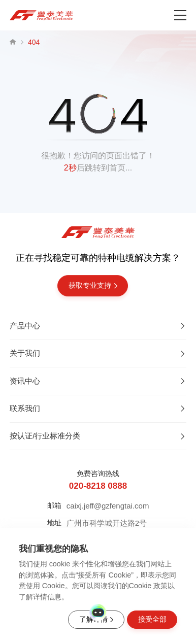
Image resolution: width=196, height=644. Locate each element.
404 (34, 42)
